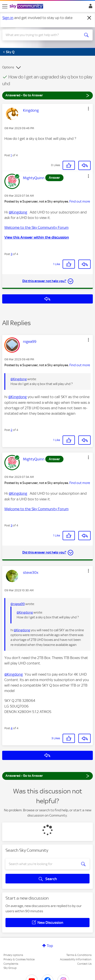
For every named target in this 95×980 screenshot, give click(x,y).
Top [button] (50, 946)
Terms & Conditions (79, 955)
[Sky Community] (27, 7)
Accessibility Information (76, 959)
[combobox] (43, 35)
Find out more (80, 201)
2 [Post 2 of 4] (11, 430)
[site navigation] (5, 6)
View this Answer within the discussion (37, 237)
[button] (88, 109)
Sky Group (10, 968)
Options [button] (8, 67)
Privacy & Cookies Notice (19, 959)
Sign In (90, 7)
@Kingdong (18, 212)
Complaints (11, 964)
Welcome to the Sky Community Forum (36, 227)
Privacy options (13, 955)
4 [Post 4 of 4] (12, 728)
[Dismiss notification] (89, 18)
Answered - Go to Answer (47, 95)
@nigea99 (18, 604)
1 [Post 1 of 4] (11, 155)
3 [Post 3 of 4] (11, 254)
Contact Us (84, 964)
